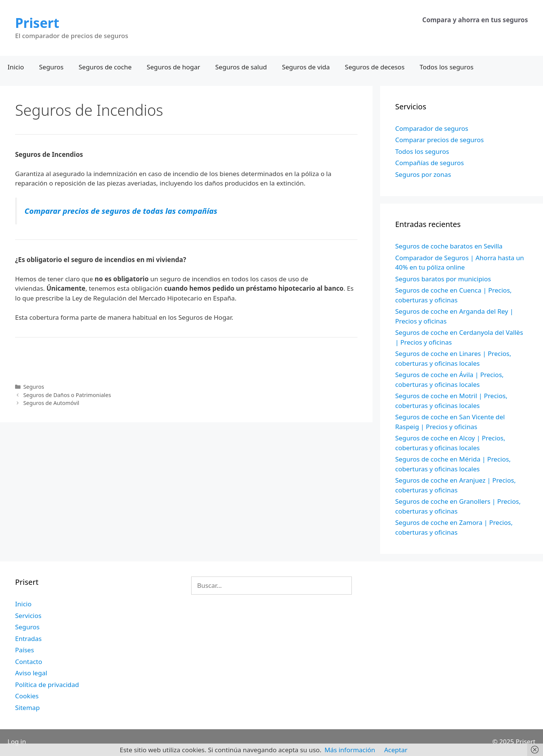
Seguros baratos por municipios (443, 279)
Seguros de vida (306, 67)
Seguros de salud (241, 67)
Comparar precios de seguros (439, 140)
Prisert (37, 23)
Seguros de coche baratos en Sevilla (449, 246)
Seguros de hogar (173, 67)
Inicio (16, 67)
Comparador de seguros (432, 128)
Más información (350, 750)
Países (25, 650)
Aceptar (396, 750)
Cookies (27, 696)
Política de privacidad (47, 685)
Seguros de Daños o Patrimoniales (67, 395)
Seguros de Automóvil (51, 403)
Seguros (51, 67)
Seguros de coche (105, 67)
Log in (17, 741)
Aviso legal (31, 673)
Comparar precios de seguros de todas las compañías (121, 211)
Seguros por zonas (423, 174)
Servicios (28, 616)
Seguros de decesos (375, 67)
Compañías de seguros (429, 163)
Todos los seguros (447, 67)
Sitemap (27, 708)
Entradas (28, 639)
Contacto (29, 662)
